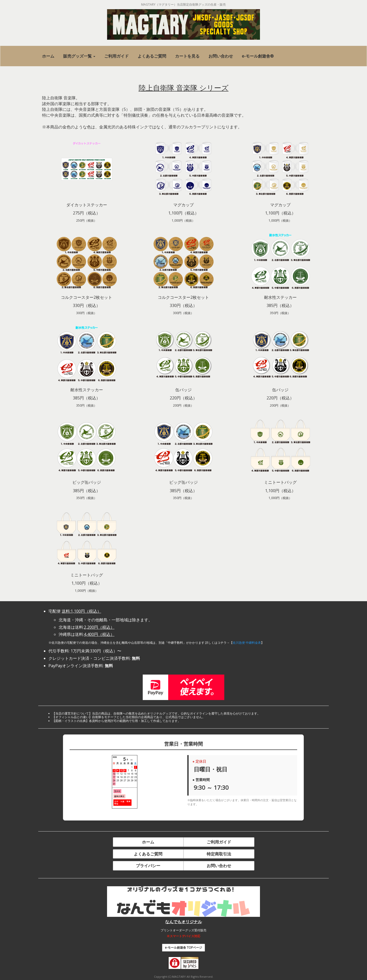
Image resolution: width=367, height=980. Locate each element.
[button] (79, 56)
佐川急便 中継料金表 (247, 643)
